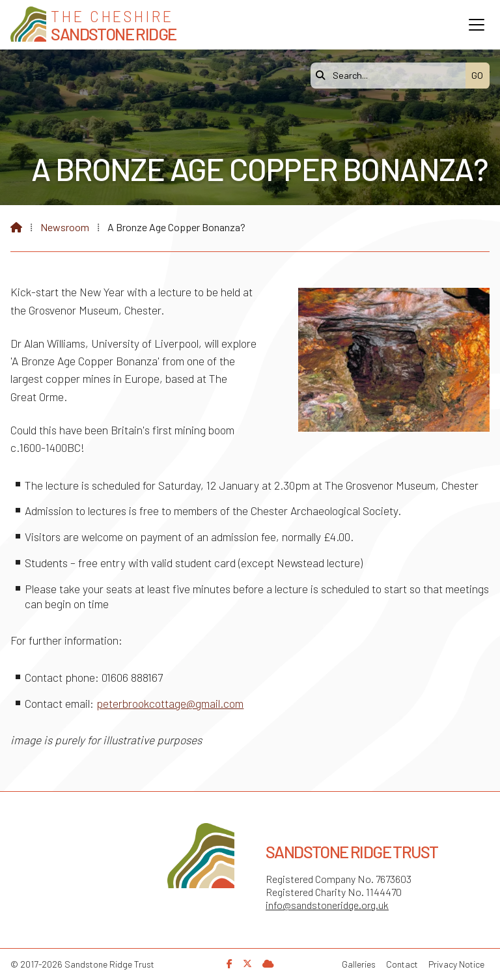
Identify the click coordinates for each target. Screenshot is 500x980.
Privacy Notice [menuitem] (456, 964)
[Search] (391, 76)
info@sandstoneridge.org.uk (327, 905)
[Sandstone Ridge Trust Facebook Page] (229, 963)
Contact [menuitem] (402, 964)
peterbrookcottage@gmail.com (170, 703)
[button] (477, 25)
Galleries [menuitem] (359, 964)
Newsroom (65, 227)
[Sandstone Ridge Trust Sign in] (268, 963)
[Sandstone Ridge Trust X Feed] (247, 963)
